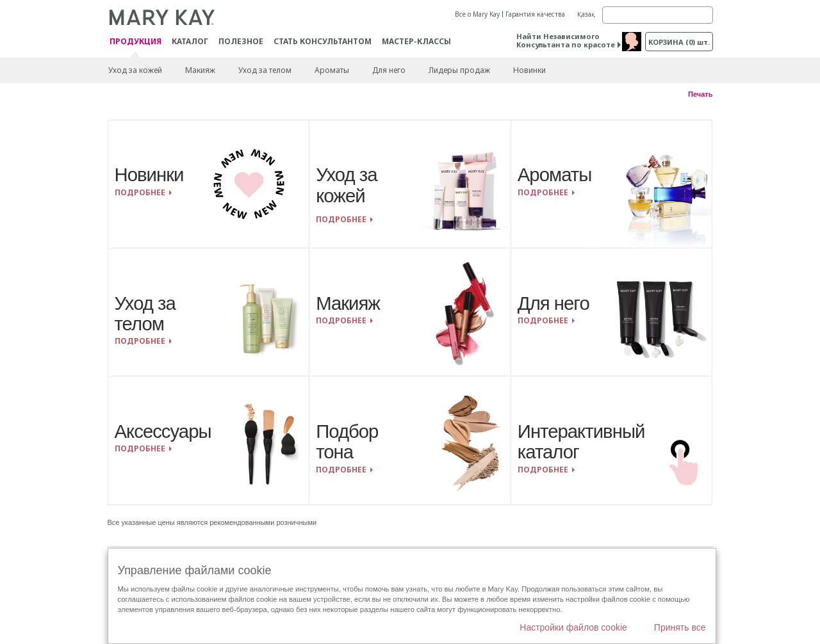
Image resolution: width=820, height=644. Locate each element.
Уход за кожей (135, 70)
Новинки (529, 70)
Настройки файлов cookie (573, 627)
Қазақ (586, 14)
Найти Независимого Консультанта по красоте (566, 40)
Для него (389, 70)
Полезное (241, 41)
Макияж (200, 70)
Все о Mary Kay (477, 14)
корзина (679, 42)
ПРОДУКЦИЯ (135, 42)
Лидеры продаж (459, 70)
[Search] (658, 15)
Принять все (680, 627)
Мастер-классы (416, 41)
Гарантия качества (535, 14)
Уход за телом (265, 70)
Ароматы (332, 70)
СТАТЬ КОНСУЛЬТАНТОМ (323, 41)
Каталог (190, 41)
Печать (700, 94)
